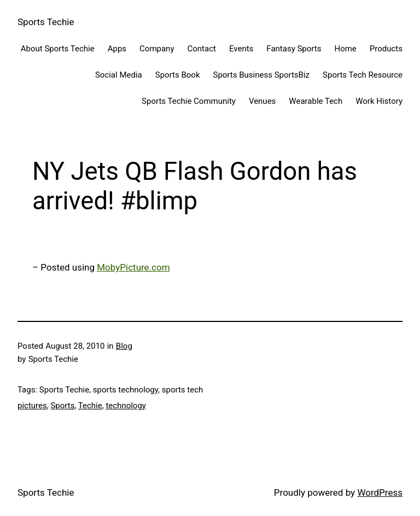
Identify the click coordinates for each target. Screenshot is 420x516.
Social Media (119, 75)
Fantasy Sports (294, 49)
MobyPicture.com (133, 267)
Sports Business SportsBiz (261, 75)
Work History (379, 101)
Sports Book (178, 75)
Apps (117, 49)
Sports (62, 406)
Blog (124, 346)
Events (241, 49)
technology (126, 406)
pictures (32, 406)
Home (345, 49)
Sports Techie (46, 22)
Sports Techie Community (189, 101)
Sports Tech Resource (363, 75)
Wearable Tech (316, 101)
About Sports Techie (58, 49)
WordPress (380, 492)
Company (157, 49)
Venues (262, 101)
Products (386, 49)
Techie (90, 406)
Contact (202, 49)
